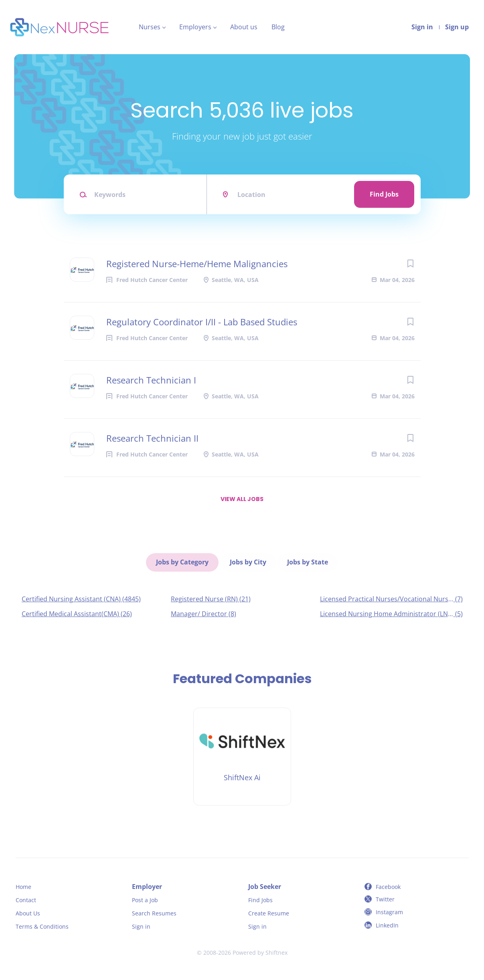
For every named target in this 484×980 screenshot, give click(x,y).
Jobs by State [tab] (308, 562)
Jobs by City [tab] (248, 562)
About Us (28, 912)
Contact (26, 899)
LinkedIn (387, 924)
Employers (195, 27)
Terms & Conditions (42, 925)
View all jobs (242, 499)
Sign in (422, 27)
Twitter (385, 898)
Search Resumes (154, 912)
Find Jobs (384, 194)
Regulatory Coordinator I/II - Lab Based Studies (202, 322)
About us (244, 27)
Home (23, 886)
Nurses (150, 27)
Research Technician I (151, 380)
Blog (278, 27)
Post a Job (145, 899)
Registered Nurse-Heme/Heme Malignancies (197, 264)
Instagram (389, 911)
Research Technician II (152, 438)
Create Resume (269, 912)
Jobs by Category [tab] (183, 562)
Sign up (457, 27)
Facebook (388, 886)
